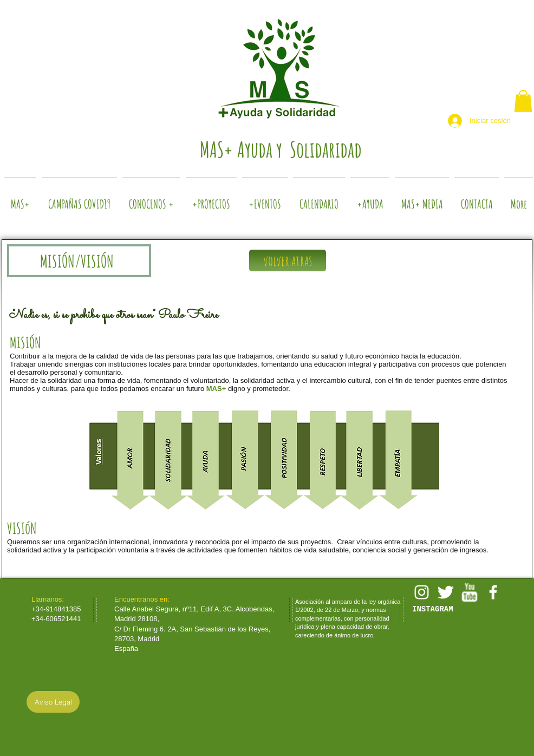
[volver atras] (288, 260)
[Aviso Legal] (53, 702)
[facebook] (493, 592)
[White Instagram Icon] (422, 592)
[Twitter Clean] (445, 592)
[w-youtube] (469, 592)
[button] (523, 101)
